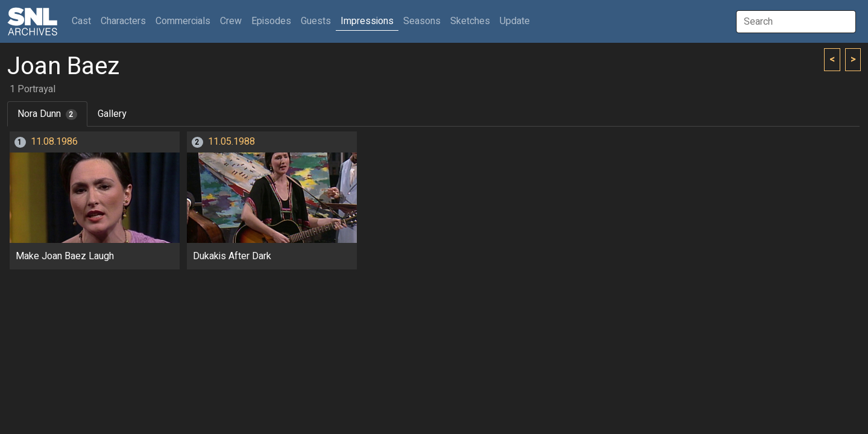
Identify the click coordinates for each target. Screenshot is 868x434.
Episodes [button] (271, 21)
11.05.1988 (231, 142)
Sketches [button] (470, 21)
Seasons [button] (422, 21)
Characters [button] (123, 21)
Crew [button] (231, 21)
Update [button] (515, 21)
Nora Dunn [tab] (47, 114)
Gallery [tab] (112, 114)
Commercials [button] (183, 21)
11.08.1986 (54, 142)
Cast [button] (84, 21)
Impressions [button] (367, 21)
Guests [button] (316, 21)
